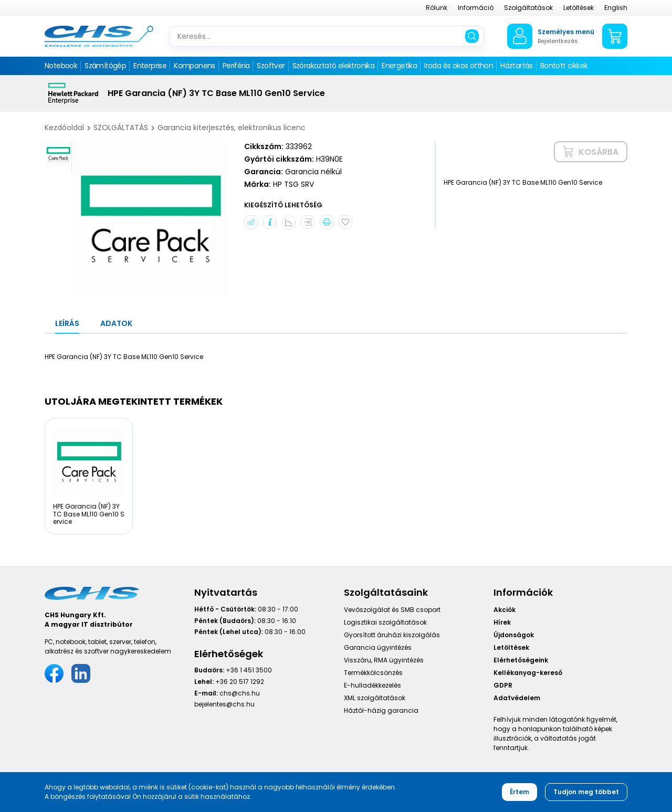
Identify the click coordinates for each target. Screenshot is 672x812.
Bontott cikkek (564, 66)
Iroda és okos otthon (459, 66)
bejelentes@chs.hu (224, 704)
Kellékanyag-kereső (528, 673)
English (616, 8)
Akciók (505, 610)
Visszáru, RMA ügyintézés (384, 660)
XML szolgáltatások (375, 698)
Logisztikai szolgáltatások (385, 622)
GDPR (503, 685)
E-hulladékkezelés (372, 685)
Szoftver (271, 66)
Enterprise (150, 66)
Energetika (399, 66)
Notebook (61, 66)
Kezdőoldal (64, 128)
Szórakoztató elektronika (334, 66)
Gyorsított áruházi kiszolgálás (392, 635)
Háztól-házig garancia (381, 710)
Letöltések (579, 8)
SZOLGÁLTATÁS (121, 128)
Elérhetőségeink (521, 660)
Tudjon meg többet (586, 792)
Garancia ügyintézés (378, 647)
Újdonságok (514, 635)
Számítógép (105, 66)
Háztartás (517, 66)
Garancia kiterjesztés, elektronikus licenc (232, 128)
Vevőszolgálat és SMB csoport (392, 610)
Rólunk (437, 8)
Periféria (236, 66)
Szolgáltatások (528, 8)
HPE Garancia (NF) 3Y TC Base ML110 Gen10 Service (89, 514)
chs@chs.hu (240, 693)
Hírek (502, 622)
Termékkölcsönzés (373, 673)
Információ (476, 8)
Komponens (195, 66)
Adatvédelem (517, 698)
